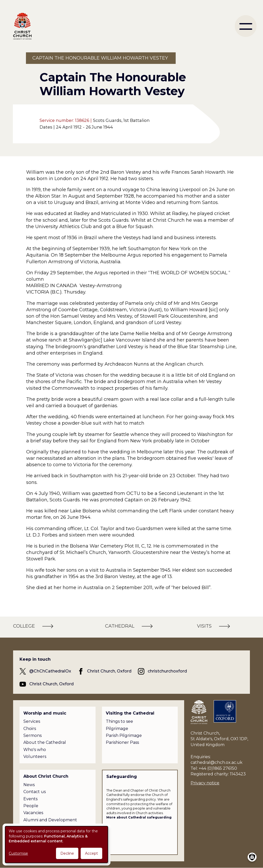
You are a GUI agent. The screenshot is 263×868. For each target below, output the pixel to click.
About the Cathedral (45, 742)
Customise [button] (18, 853)
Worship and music (45, 713)
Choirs (30, 729)
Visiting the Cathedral (130, 713)
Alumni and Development (50, 820)
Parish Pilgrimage (124, 735)
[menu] (246, 26)
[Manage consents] (252, 857)
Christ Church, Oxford (109, 671)
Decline (67, 853)
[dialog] (57, 845)
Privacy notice (205, 783)
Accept (91, 853)
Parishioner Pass (122, 742)
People (31, 806)
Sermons (32, 735)
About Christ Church (46, 776)
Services (32, 721)
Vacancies (33, 813)
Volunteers (35, 757)
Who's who (35, 750)
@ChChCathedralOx (50, 671)
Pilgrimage (117, 729)
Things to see (119, 721)
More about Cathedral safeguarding (139, 817)
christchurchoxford (167, 671)
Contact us (35, 792)
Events (30, 799)
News (29, 785)
